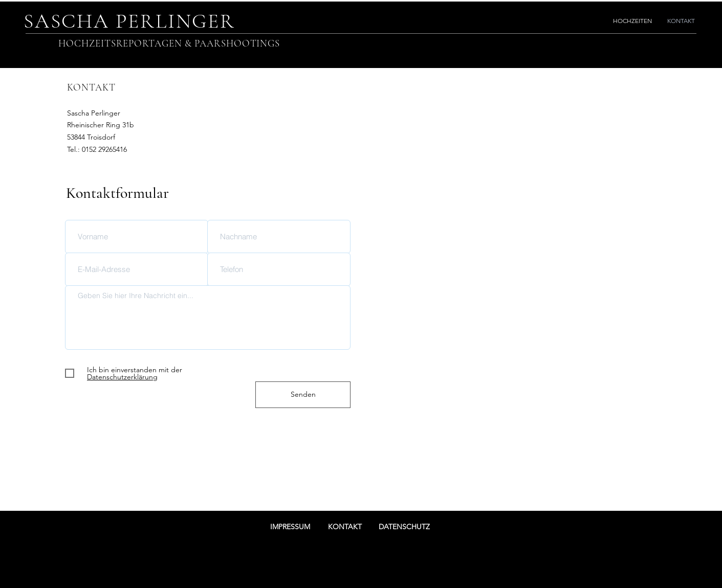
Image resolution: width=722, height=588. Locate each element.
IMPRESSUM (290, 527)
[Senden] (303, 395)
